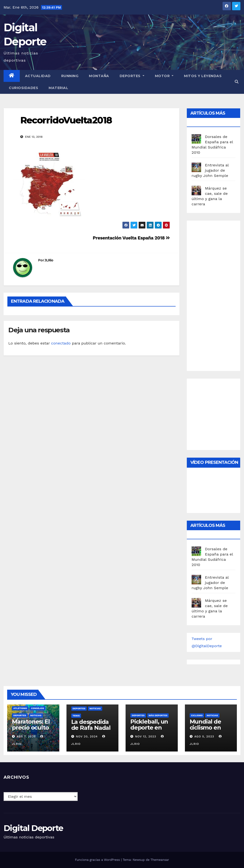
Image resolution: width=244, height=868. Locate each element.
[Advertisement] (218, 295)
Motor (164, 76)
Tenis (76, 716)
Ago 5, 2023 (204, 736)
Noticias (36, 715)
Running (70, 76)
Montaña (99, 76)
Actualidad (38, 76)
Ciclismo (197, 715)
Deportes (132, 76)
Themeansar (160, 860)
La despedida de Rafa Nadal (91, 725)
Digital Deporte (33, 828)
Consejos (37, 708)
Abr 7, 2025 (26, 736)
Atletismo (20, 708)
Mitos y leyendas (203, 76)
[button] (237, 82)
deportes (20, 715)
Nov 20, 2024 (87, 736)
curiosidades (23, 88)
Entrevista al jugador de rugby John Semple (210, 170)
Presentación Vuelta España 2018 (131, 238)
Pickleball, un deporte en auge (149, 728)
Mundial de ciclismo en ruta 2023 (205, 728)
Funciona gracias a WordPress (98, 860)
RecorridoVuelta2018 (66, 120)
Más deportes (158, 715)
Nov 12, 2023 (146, 736)
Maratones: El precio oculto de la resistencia (31, 730)
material (58, 88)
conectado (61, 343)
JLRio (49, 260)
